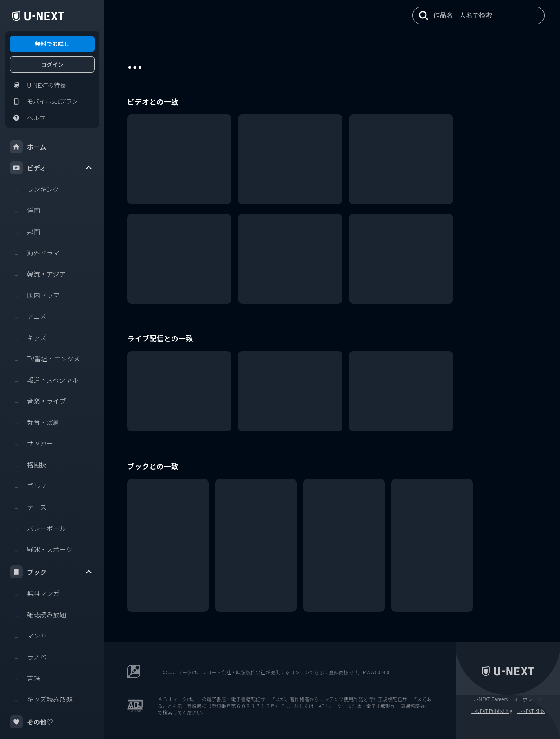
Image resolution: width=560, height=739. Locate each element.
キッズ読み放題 (41, 699)
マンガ (28, 636)
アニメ (28, 316)
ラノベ (28, 657)
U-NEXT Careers (491, 699)
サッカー (31, 443)
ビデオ (51, 168)
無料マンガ (35, 593)
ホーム (28, 147)
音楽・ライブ (38, 401)
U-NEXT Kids (531, 711)
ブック (51, 572)
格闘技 (28, 464)
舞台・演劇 (35, 422)
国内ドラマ (35, 295)
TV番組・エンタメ (45, 359)
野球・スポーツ (41, 549)
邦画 (25, 231)
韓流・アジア (38, 274)
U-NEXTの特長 (38, 85)
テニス (28, 507)
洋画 (25, 210)
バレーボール (38, 528)
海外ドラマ (35, 253)
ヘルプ (28, 118)
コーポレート (527, 699)
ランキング (35, 189)
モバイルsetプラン (44, 101)
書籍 (25, 678)
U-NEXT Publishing (492, 711)
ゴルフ (28, 486)
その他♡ (31, 722)
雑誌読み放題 (38, 614)
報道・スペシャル (44, 380)
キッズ (28, 337)
